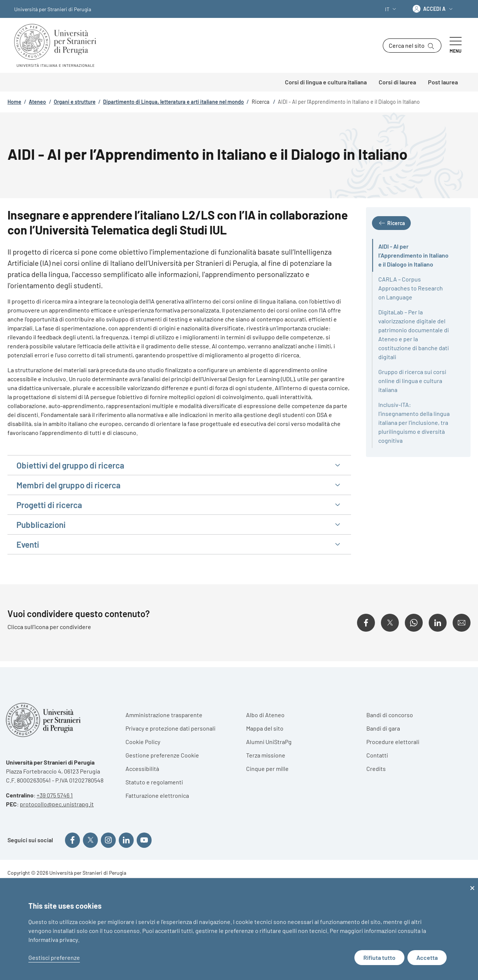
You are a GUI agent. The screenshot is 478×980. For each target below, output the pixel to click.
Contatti (377, 755)
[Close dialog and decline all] (472, 883)
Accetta (427, 957)
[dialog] (239, 929)
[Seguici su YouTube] (144, 840)
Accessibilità (142, 769)
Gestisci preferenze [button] (54, 957)
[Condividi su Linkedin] (438, 623)
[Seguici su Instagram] (108, 840)
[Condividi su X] (390, 623)
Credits (376, 769)
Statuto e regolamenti (154, 782)
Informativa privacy (53, 939)
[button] (391, 9)
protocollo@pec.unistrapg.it (57, 804)
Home (14, 102)
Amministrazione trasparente (164, 715)
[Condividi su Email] (462, 623)
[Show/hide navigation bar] (456, 46)
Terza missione (266, 755)
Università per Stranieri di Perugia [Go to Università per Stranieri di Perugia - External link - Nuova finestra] (53, 9)
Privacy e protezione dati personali (170, 728)
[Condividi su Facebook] (366, 623)
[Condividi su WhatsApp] (414, 623)
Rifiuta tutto (379, 957)
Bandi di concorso (390, 715)
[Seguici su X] (90, 840)
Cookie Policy (143, 742)
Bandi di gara (383, 728)
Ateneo (37, 102)
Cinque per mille (267, 769)
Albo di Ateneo (265, 715)
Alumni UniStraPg (269, 742)
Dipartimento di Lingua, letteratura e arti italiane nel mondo (173, 102)
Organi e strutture (75, 102)
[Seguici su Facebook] (72, 840)
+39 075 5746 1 (55, 795)
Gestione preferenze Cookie (162, 755)
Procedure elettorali (393, 742)
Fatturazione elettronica (157, 795)
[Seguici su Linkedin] (126, 840)
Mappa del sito (265, 728)
